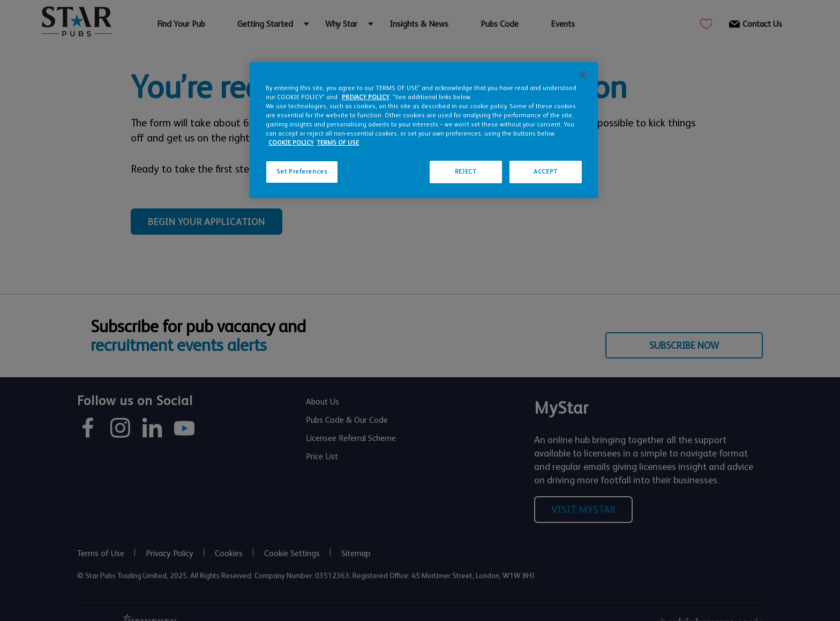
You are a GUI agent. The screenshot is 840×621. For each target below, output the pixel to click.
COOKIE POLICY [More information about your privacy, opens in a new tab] (291, 143)
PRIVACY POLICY (366, 97)
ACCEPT (545, 172)
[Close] (583, 75)
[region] (424, 130)
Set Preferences (302, 172)
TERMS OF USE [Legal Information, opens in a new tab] (338, 143)
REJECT (466, 172)
